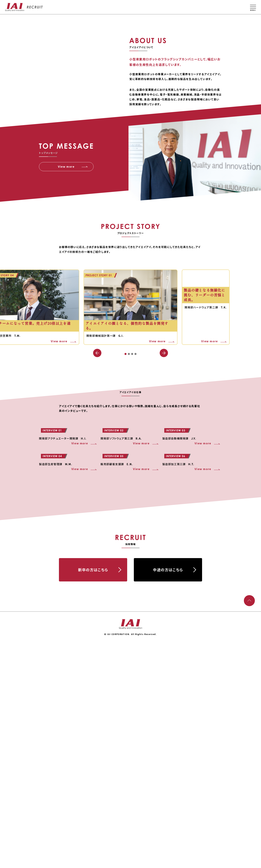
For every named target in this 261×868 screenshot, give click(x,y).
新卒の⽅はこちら (93, 794)
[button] (164, 498)
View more (66, 312)
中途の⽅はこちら (168, 794)
